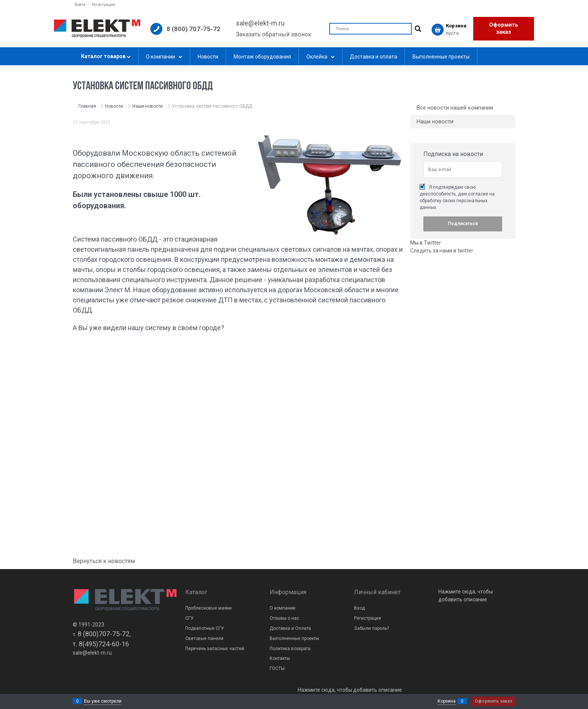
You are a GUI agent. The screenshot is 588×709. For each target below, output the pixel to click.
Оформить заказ (504, 29)
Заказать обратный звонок (274, 34)
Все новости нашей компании (455, 108)
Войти (80, 5)
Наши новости (435, 122)
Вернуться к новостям (104, 561)
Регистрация (103, 5)
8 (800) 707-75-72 (193, 29)
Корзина (447, 701)
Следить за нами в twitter (442, 251)
